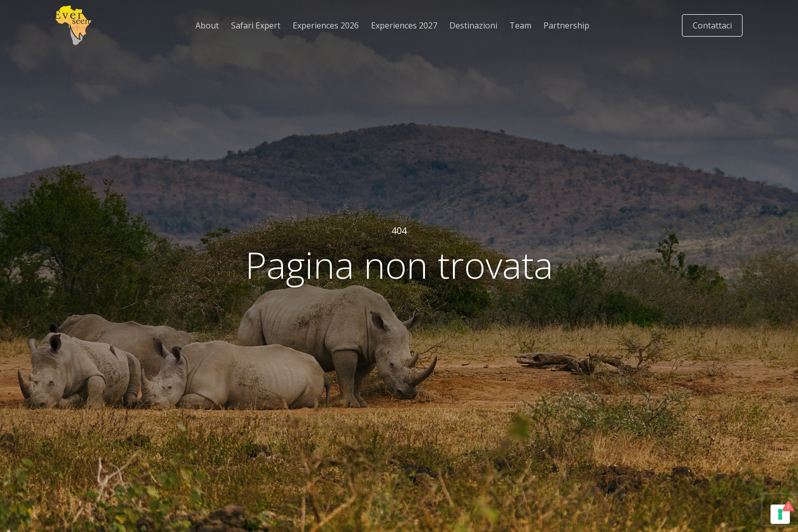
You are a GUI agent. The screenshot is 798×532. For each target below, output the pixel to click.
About (207, 25)
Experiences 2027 (404, 25)
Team (520, 25)
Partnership (566, 25)
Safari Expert (256, 25)
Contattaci (712, 25)
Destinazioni (473, 25)
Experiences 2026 (326, 25)
